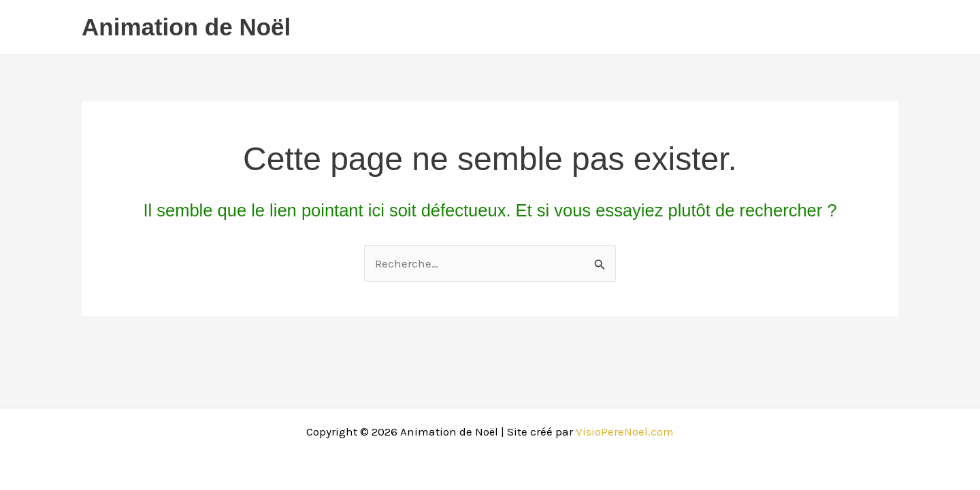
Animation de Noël (186, 27)
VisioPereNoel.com (625, 431)
